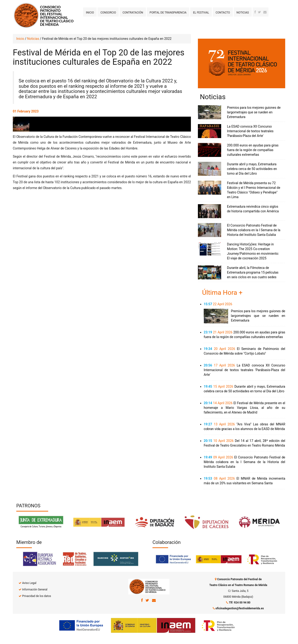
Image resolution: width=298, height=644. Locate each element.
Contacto (223, 13)
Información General (35, 590)
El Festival (201, 13)
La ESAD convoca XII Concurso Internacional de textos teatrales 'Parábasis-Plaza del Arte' (250, 131)
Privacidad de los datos (37, 596)
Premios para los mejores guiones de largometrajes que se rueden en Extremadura (254, 112)
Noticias (243, 13)
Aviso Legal (29, 583)
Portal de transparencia (168, 13)
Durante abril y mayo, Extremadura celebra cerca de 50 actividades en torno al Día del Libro (252, 169)
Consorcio (108, 13)
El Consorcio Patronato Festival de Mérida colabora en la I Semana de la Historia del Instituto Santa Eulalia (254, 230)
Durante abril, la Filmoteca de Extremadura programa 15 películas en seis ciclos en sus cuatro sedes (253, 272)
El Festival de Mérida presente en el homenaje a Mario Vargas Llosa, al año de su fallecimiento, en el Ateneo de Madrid (244, 408)
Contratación (133, 13)
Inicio (90, 13)
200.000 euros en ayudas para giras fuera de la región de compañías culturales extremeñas (253, 150)
